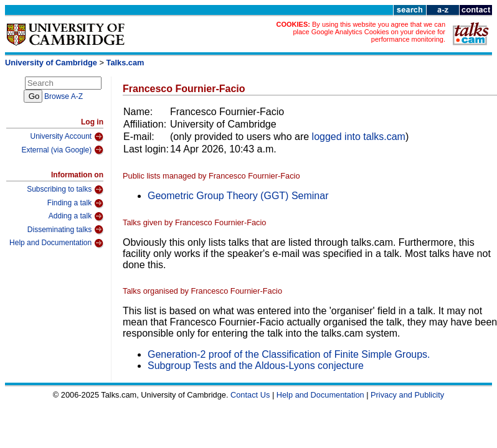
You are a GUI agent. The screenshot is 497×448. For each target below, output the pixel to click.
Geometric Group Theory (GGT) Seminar (238, 196)
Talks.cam (125, 63)
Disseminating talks (65, 230)
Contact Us (250, 395)
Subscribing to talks (65, 190)
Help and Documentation (56, 243)
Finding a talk (75, 203)
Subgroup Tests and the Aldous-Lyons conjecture (256, 366)
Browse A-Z (64, 96)
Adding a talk (76, 217)
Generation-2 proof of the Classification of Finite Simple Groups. (289, 354)
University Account (67, 137)
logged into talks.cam (359, 137)
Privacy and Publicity (407, 395)
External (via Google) (62, 150)
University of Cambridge (51, 63)
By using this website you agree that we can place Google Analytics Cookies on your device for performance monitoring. (369, 32)
